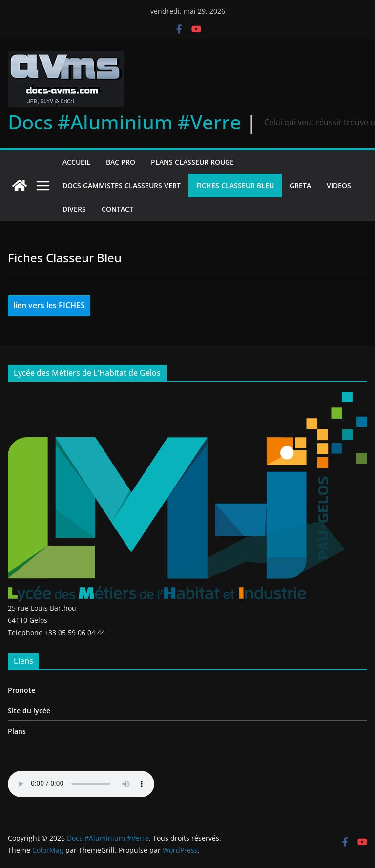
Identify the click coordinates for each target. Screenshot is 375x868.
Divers (74, 209)
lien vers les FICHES (49, 305)
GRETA (300, 185)
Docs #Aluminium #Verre (125, 122)
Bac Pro (121, 162)
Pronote (21, 690)
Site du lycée (29, 710)
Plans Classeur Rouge (192, 162)
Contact (117, 209)
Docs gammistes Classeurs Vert (122, 185)
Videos (339, 185)
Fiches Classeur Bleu (235, 185)
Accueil (76, 162)
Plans (17, 731)
